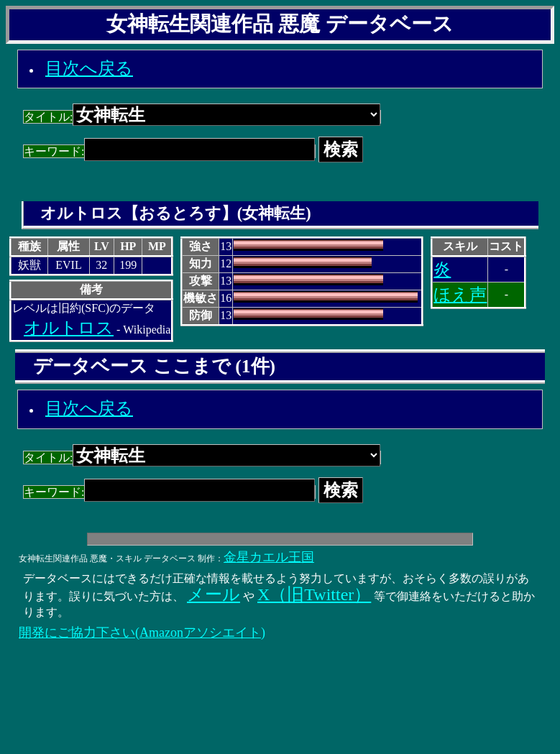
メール (214, 594)
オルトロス (69, 328)
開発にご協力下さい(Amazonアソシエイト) (142, 633)
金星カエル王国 (269, 557)
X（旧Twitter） (314, 594)
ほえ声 (460, 295)
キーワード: (169, 151)
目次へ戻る (89, 68)
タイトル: (202, 117)
